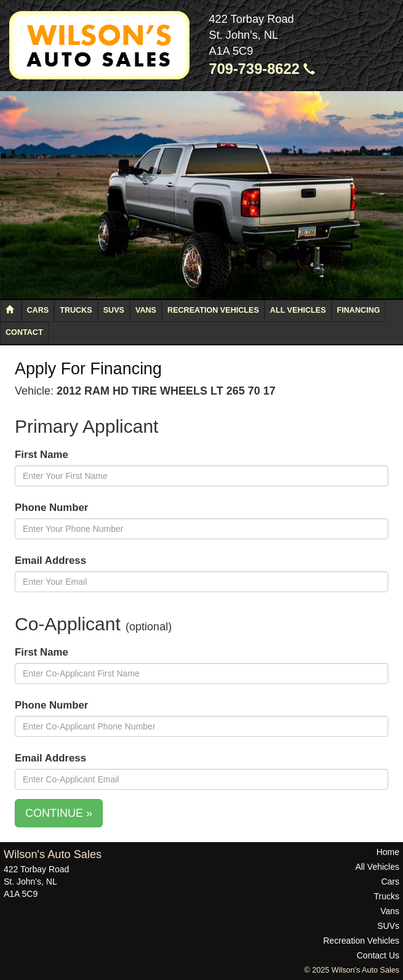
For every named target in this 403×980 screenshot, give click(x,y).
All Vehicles (298, 310)
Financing (359, 310)
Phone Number (51, 508)
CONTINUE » (59, 813)
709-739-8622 (262, 69)
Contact (24, 332)
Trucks (76, 310)
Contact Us (378, 955)
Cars (38, 310)
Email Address (50, 560)
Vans (146, 310)
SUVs (114, 310)
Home (388, 852)
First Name (42, 455)
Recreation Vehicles (213, 310)
